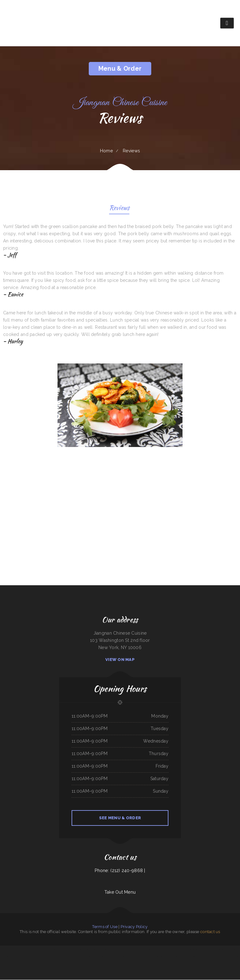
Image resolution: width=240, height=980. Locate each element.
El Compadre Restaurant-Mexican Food (18, 957)
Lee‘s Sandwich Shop (152, 949)
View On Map (120, 660)
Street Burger (188, 957)
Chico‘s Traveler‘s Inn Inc (72, 957)
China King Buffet (225, 949)
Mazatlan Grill (165, 949)
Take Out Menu (120, 892)
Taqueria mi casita (9, 949)
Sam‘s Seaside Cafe (81, 949)
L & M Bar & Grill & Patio (36, 949)
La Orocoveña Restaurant (25, 949)
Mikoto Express (172, 949)
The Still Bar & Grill (217, 949)
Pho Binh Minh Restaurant (42, 957)
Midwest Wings (122, 957)
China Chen (55, 949)
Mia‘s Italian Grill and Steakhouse (84, 957)
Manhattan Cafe (209, 949)
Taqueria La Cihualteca (113, 964)
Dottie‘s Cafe (94, 957)
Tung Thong (29, 957)
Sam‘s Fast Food (203, 957)
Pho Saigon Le (7, 957)
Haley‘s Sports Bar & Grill (120, 949)
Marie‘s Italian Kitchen (167, 957)
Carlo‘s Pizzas (34, 957)
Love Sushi (159, 949)
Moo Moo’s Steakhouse (158, 957)
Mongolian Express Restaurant (132, 949)
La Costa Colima (95, 949)
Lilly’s (230, 949)
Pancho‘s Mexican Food (143, 949)
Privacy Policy (134, 927)
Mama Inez (232, 957)
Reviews (119, 209)
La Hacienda (112, 949)
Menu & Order (120, 69)
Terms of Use (105, 927)
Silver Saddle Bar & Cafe (61, 957)
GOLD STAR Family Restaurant (179, 957)
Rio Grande (120, 964)
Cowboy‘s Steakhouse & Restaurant (182, 949)
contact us (210, 932)
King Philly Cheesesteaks (200, 949)
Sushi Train (145, 957)
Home (106, 151)
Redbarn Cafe (150, 957)
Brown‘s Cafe (220, 957)
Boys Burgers (128, 957)
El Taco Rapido (226, 957)
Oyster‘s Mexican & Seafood (47, 949)
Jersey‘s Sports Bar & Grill (137, 957)
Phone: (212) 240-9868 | (120, 871)
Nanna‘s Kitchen (88, 949)
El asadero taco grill (62, 949)
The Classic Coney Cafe (104, 949)
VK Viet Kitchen (16, 949)
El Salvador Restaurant (212, 957)
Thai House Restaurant (72, 949)
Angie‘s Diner (192, 949)
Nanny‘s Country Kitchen (102, 957)
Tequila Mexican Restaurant (128, 964)
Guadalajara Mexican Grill (113, 957)
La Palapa (3, 949)
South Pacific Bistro (52, 957)
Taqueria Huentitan (195, 957)
